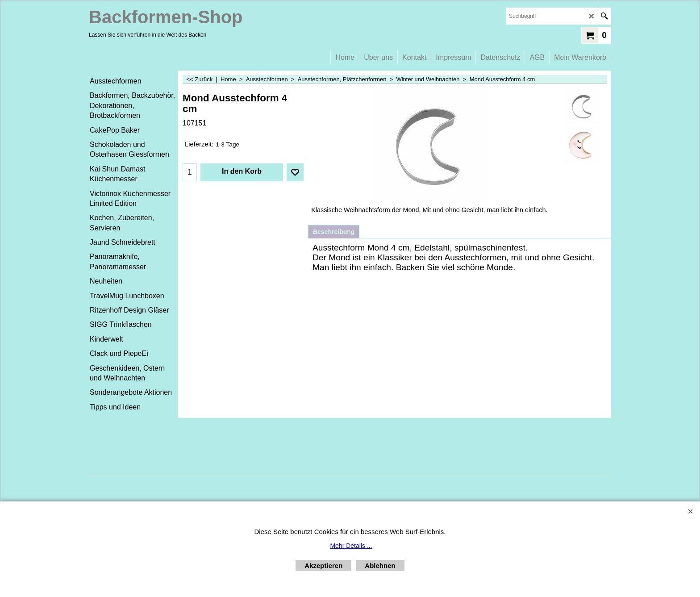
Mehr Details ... (351, 546)
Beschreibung (334, 232)
